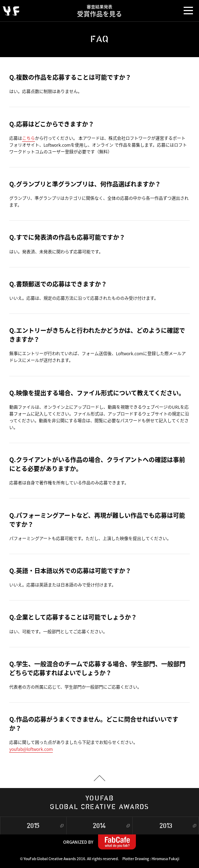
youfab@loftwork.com (31, 749)
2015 (33, 826)
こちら (29, 138)
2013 (166, 826)
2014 (99, 826)
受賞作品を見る (100, 9)
